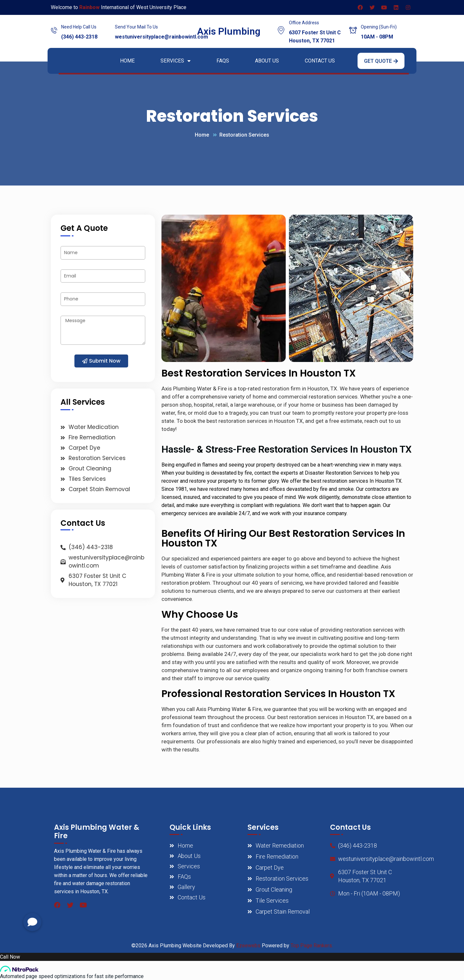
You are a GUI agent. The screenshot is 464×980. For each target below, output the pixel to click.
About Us (267, 61)
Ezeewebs (248, 946)
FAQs (223, 61)
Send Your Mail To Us (136, 27)
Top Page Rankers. (312, 946)
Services (176, 61)
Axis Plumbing (229, 31)
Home (127, 61)
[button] (381, 61)
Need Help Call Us (79, 27)
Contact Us (320, 61)
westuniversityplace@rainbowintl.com (161, 37)
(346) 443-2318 (79, 37)
